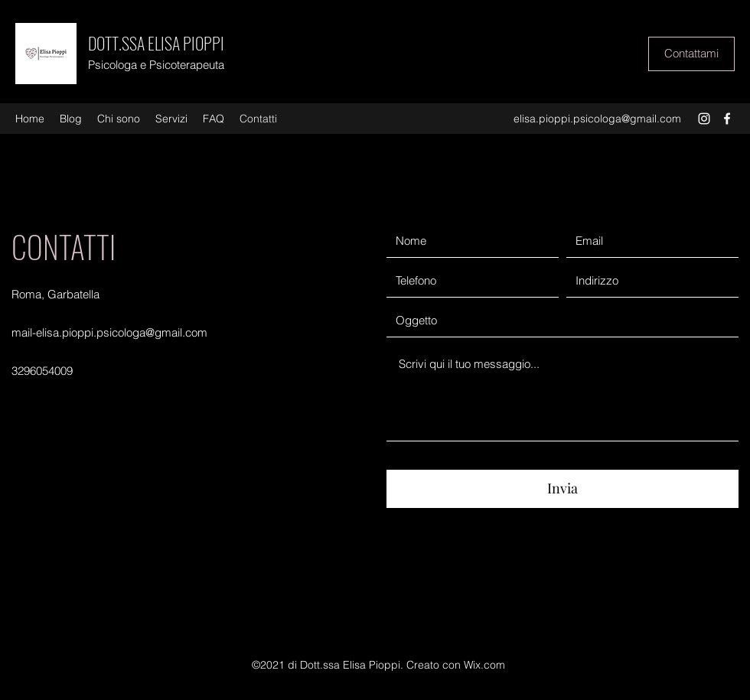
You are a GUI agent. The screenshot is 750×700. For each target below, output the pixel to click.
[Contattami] (691, 54)
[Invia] (562, 489)
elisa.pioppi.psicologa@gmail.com (597, 119)
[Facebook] (727, 119)
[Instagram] (704, 119)
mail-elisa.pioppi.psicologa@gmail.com (109, 332)
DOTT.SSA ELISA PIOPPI (156, 43)
